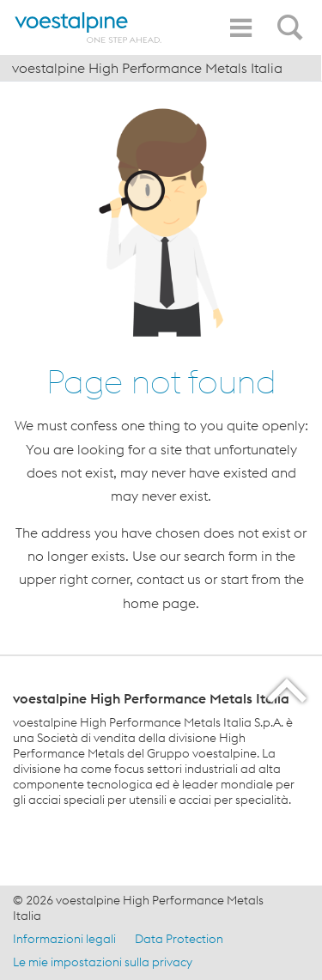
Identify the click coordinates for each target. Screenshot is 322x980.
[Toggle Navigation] (240, 28)
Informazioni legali (64, 939)
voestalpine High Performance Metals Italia (147, 68)
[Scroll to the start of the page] (288, 690)
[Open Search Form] (293, 18)
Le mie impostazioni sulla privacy (103, 962)
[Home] (88, 27)
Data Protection (179, 939)
